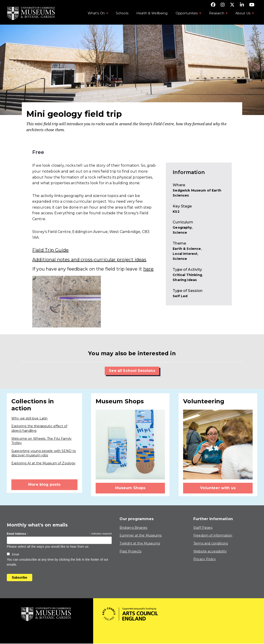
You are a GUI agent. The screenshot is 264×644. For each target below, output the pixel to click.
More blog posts (44, 485)
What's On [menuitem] (96, 15)
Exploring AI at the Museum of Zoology (44, 463)
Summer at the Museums (141, 536)
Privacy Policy (205, 559)
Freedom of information (213, 536)
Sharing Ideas (185, 280)
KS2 (176, 212)
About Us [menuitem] (243, 15)
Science (180, 233)
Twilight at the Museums (140, 543)
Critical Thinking (187, 275)
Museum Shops (130, 488)
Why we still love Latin (29, 418)
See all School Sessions (132, 371)
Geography (182, 227)
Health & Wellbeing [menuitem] (152, 13)
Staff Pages (203, 528)
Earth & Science (187, 249)
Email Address (18, 534)
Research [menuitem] (216, 15)
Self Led (180, 296)
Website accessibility (210, 551)
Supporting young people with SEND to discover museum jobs (44, 453)
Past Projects (130, 551)
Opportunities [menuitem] (186, 15)
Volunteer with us (218, 488)
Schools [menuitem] (122, 13)
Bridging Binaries (133, 528)
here (149, 269)
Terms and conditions (211, 543)
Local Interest (185, 254)
